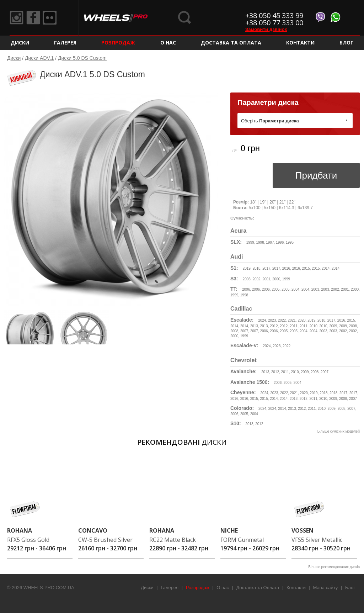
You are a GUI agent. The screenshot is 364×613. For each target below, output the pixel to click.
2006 (246, 289)
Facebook (34, 18)
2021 (292, 320)
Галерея (65, 43)
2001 (266, 279)
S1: (234, 268)
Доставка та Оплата (231, 43)
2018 (256, 268)
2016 (286, 268)
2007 (244, 331)
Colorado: (242, 408)
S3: (234, 279)
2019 (247, 268)
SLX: (236, 242)
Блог (346, 43)
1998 (260, 242)
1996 (280, 242)
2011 (294, 326)
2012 (274, 326)
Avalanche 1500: (250, 382)
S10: (236, 423)
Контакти (300, 43)
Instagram (17, 18)
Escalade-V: (244, 345)
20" (273, 202)
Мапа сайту (326, 588)
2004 (295, 289)
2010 (314, 326)
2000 (276, 279)
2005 (275, 289)
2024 (262, 320)
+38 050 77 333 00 (274, 23)
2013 (254, 326)
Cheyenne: (243, 392)
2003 (247, 279)
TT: (234, 289)
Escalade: (242, 320)
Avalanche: (243, 371)
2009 (333, 326)
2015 (306, 268)
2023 (272, 320)
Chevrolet (243, 360)
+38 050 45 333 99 (274, 15)
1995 (290, 242)
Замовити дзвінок (266, 29)
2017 (266, 268)
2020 (301, 320)
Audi (237, 257)
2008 (353, 326)
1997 (270, 242)
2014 (326, 268)
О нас (168, 43)
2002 (256, 279)
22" (292, 202)
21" (283, 202)
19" (263, 202)
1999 (250, 242)
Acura (238, 231)
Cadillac (241, 309)
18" (253, 202)
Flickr (51, 18)
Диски (20, 43)
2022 (282, 320)
